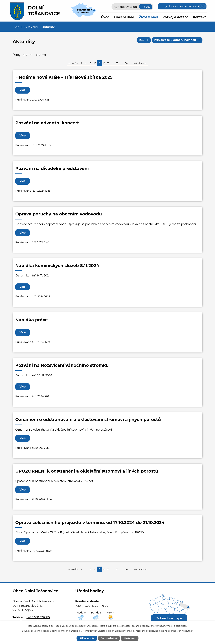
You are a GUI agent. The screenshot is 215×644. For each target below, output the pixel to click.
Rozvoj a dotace (175, 17)
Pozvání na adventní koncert (47, 123)
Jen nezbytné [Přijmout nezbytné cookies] (109, 638)
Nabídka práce (32, 320)
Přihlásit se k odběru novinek (177, 40)
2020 (42, 55)
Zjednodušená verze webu (182, 6)
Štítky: (17, 55)
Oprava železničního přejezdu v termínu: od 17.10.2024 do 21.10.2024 (90, 522)
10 (95, 63)
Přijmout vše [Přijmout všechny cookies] (87, 638)
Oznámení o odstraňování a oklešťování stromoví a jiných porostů (88, 419)
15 (117, 63)
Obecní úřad (124, 17)
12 (104, 63)
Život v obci (148, 17)
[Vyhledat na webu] (132, 7)
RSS (144, 40)
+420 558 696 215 (38, 617)
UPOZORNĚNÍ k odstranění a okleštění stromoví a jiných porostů (87, 471)
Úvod (105, 17)
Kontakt (199, 17)
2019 (29, 55)
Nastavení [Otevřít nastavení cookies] (130, 638)
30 (126, 63)
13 (108, 63)
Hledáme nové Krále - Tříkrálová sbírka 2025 (64, 77)
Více (23, 90)
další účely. (182, 626)
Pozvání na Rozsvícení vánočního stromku (62, 365)
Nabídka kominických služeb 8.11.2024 (57, 266)
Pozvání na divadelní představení (52, 168)
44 (135, 63)
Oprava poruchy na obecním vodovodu (59, 214)
